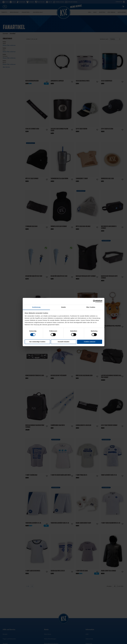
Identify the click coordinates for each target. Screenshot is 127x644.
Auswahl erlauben (63, 342)
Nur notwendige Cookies (37, 342)
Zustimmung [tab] (36, 307)
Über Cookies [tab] (91, 307)
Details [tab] (64, 307)
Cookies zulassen (90, 342)
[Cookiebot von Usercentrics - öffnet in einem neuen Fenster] (94, 301)
